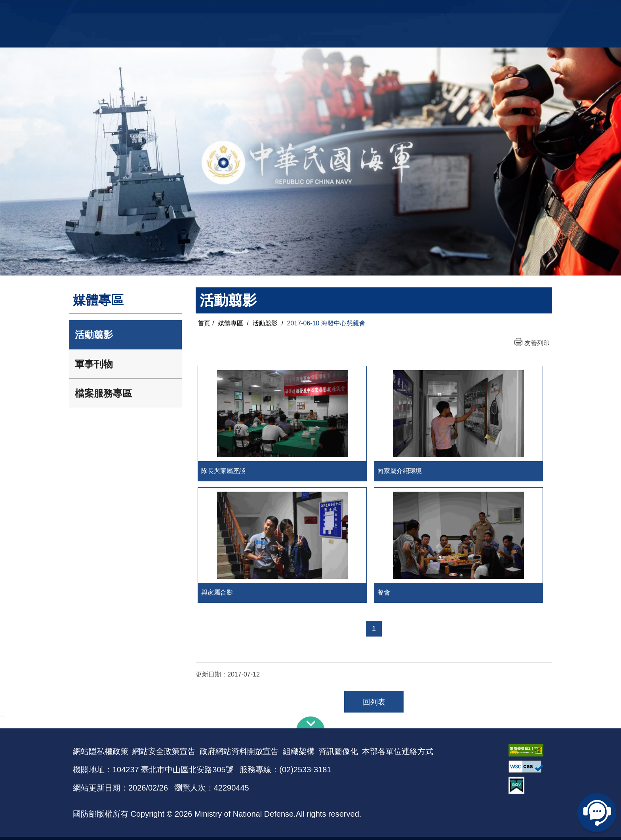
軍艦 (458, 10)
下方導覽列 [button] (310, 726)
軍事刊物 (94, 364)
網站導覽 (308, 10)
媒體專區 (230, 323)
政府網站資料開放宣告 (239, 754)
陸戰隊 (503, 10)
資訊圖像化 (338, 754)
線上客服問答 (597, 812)
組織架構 (299, 754)
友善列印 (537, 343)
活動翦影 (94, 335)
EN (327, 10)
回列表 (374, 705)
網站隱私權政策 (101, 754)
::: (3, 717)
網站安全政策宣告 (164, 754)
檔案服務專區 (103, 393)
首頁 (204, 323)
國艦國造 (479, 10)
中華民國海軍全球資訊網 (194, 11)
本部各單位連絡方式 (398, 754)
